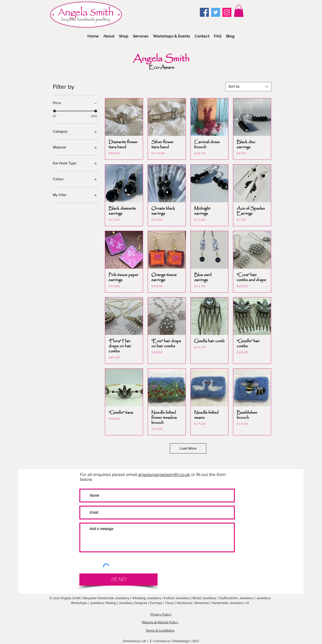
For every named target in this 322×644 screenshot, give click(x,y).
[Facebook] (204, 12)
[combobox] (248, 87)
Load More (188, 448)
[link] (239, 11)
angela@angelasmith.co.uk (164, 474)
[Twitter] (216, 12)
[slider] (55, 111)
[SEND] (118, 580)
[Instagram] (227, 12)
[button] (124, 36)
